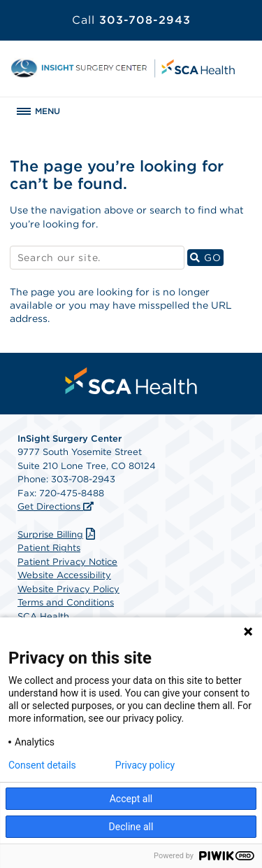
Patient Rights (49, 548)
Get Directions (50, 506)
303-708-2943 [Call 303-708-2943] (131, 20)
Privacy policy (145, 765)
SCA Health (43, 616)
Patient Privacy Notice (67, 562)
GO (207, 257)
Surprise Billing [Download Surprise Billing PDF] (58, 534)
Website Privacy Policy (68, 589)
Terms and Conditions (66, 602)
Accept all (131, 799)
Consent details (42, 765)
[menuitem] (131, 381)
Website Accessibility (64, 575)
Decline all (131, 827)
